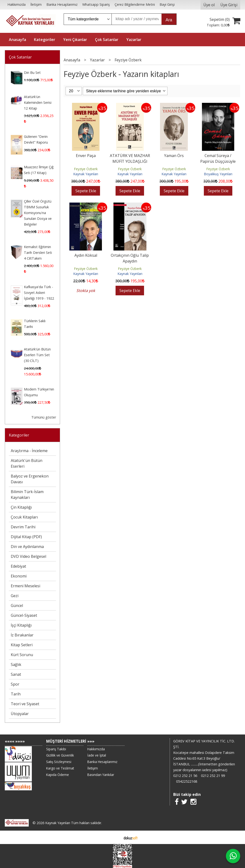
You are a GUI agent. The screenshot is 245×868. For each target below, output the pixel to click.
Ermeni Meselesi (25, 586)
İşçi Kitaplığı (21, 625)
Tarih (16, 694)
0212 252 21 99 (213, 776)
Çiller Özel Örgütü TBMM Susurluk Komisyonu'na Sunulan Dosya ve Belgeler (38, 213)
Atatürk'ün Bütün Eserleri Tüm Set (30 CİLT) (37, 355)
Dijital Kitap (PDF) (26, 537)
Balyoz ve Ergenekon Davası (30, 479)
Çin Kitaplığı (21, 507)
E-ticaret (115, 837)
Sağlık (16, 664)
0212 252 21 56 (185, 776)
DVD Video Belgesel (28, 556)
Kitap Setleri (22, 645)
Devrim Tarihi (23, 527)
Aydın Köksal (86, 255)
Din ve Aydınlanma (27, 547)
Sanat (16, 674)
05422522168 (187, 781)
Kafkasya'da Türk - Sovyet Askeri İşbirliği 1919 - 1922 (39, 293)
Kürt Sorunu (22, 655)
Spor (15, 684)
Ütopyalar (20, 714)
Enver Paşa (86, 156)
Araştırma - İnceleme (29, 451)
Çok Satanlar (20, 57)
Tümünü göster (44, 417)
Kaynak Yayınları (86, 174)
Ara (169, 20)
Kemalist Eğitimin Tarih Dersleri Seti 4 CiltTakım (38, 253)
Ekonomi (19, 576)
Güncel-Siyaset (24, 615)
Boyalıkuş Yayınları (218, 174)
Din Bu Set (32, 73)
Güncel (17, 606)
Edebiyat (18, 566)
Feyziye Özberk (86, 169)
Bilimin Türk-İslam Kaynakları (27, 495)
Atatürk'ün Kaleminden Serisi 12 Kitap (38, 102)
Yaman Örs (174, 156)
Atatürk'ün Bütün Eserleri (27, 463)
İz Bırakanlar (22, 635)
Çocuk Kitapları (24, 517)
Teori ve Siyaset (25, 704)
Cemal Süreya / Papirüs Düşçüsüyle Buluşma (218, 161)
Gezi (15, 596)
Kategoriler (19, 435)
